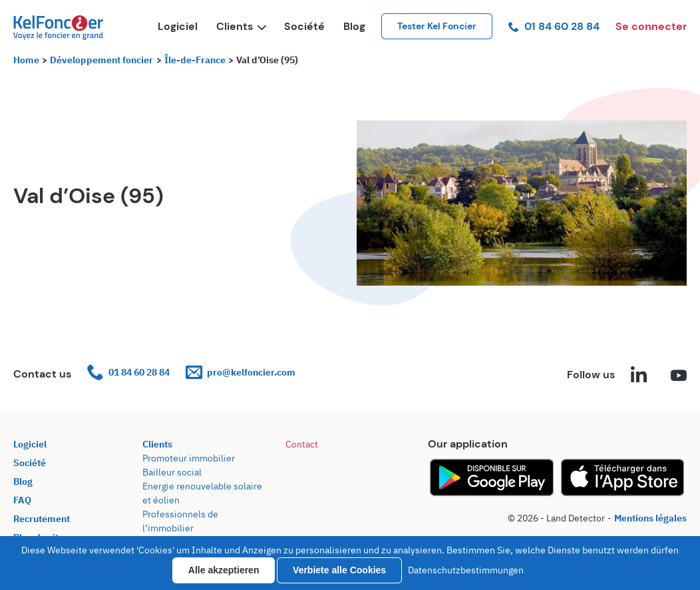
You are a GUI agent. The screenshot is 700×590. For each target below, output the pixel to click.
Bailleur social (172, 472)
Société (304, 26)
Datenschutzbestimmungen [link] (466, 570)
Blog (354, 26)
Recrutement (42, 519)
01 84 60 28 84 (554, 26)
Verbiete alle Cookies (339, 570)
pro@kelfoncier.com (241, 373)
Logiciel (178, 26)
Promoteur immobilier (189, 458)
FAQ (22, 500)
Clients (241, 26)
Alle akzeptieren (224, 570)
